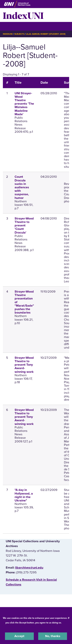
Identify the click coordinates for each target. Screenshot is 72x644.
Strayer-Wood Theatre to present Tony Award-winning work (24, 365)
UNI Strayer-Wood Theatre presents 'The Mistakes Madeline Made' (24, 104)
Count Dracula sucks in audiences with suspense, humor (22, 187)
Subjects (19, 34)
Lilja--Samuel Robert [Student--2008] (46, 34)
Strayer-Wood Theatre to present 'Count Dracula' (24, 226)
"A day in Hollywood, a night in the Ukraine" (24, 495)
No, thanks (53, 636)
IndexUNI (23, 15)
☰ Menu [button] (10, 26)
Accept (19, 636)
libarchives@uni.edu (29, 568)
